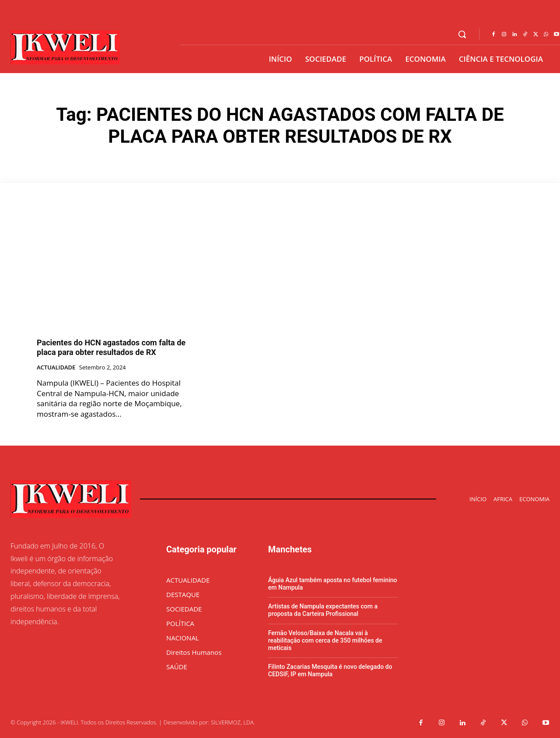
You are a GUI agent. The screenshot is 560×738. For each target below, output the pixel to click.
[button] (462, 34)
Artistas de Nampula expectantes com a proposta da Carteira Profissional (323, 610)
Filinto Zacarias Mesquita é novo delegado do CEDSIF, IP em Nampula (330, 670)
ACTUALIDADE (56, 368)
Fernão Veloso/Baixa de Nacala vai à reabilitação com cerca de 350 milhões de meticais (325, 640)
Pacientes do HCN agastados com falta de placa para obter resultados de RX (111, 347)
